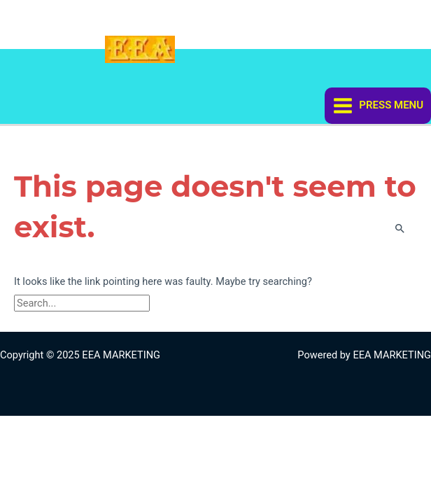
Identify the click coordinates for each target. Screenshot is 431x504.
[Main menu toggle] (378, 106)
